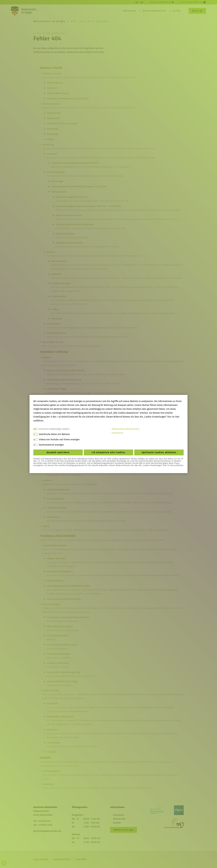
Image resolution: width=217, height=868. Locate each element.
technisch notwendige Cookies (54, 429)
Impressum (117, 433)
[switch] (36, 434)
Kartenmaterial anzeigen (51, 445)
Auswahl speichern (58, 452)
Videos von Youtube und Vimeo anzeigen (59, 439)
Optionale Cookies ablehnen (159, 452)
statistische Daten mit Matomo (54, 434)
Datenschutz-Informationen (125, 429)
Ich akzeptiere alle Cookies (108, 452)
